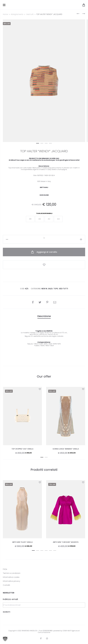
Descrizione (44, 316)
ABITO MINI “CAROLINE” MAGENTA (66, 542)
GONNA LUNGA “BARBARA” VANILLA (66, 449)
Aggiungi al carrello (44, 252)
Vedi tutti (30, 14)
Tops (56, 289)
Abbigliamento (17, 14)
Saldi (50, 289)
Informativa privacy (11, 581)
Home (5, 14)
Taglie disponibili (44, 213)
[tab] (44, 316)
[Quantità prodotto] (44, 238)
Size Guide (44, 195)
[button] (38, 143)
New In (44, 289)
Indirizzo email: (10, 599)
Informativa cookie (11, 577)
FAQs (5, 569)
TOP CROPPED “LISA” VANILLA (22, 449)
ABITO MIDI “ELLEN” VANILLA (22, 542)
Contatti (6, 585)
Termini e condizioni (12, 573)
